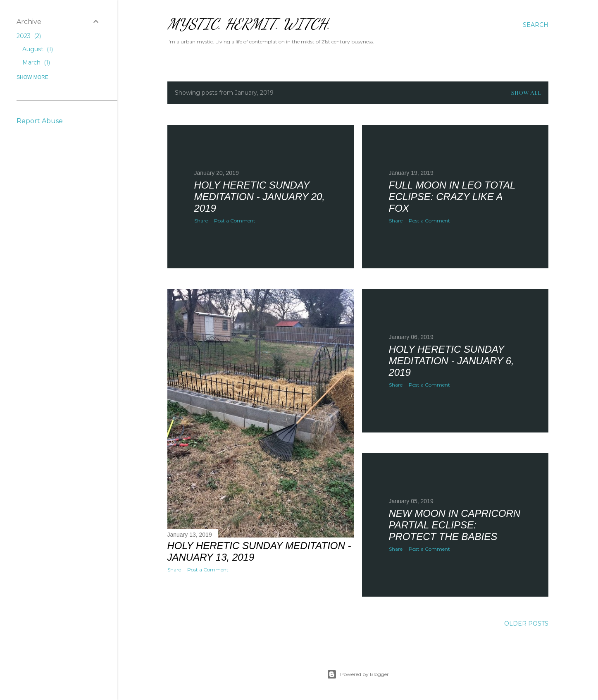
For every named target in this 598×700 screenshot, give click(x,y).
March (36, 62)
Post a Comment (235, 221)
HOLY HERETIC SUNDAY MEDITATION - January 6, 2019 (451, 361)
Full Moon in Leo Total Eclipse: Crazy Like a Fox (452, 197)
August (38, 49)
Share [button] (201, 221)
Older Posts (526, 624)
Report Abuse (40, 121)
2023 (29, 36)
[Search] (536, 25)
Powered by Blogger (358, 674)
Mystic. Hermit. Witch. (249, 24)
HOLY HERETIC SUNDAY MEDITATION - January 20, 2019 (260, 197)
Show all (526, 93)
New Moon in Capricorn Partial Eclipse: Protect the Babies (455, 525)
